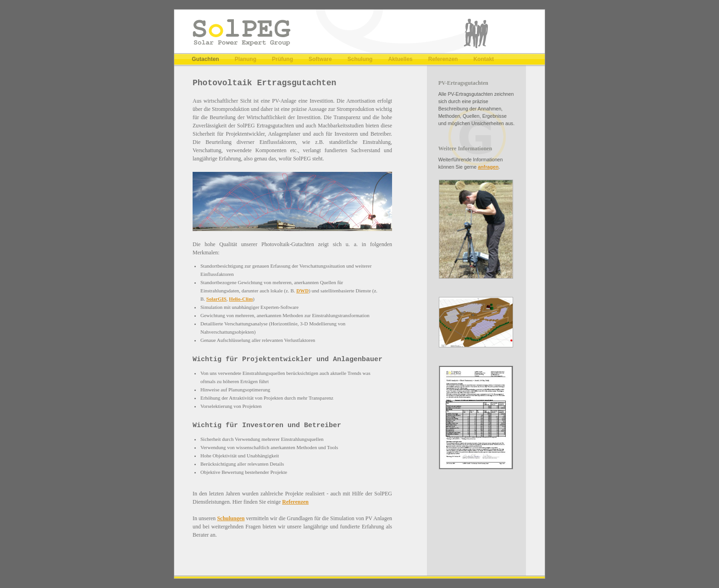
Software (320, 59)
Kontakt (484, 59)
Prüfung (282, 59)
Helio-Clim (241, 299)
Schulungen (231, 518)
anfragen (488, 167)
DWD (302, 291)
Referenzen (443, 59)
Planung (246, 59)
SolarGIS (216, 299)
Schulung (360, 59)
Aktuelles (400, 59)
